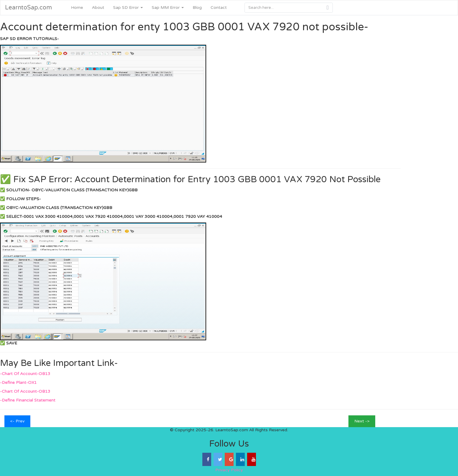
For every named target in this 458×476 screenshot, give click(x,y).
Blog (197, 8)
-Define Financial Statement (28, 400)
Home (77, 8)
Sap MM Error (168, 8)
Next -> (362, 421)
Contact (219, 8)
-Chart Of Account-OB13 (25, 374)
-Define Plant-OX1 (18, 383)
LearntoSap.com (28, 8)
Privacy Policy (229, 470)
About (98, 8)
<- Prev (17, 421)
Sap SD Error (128, 8)
